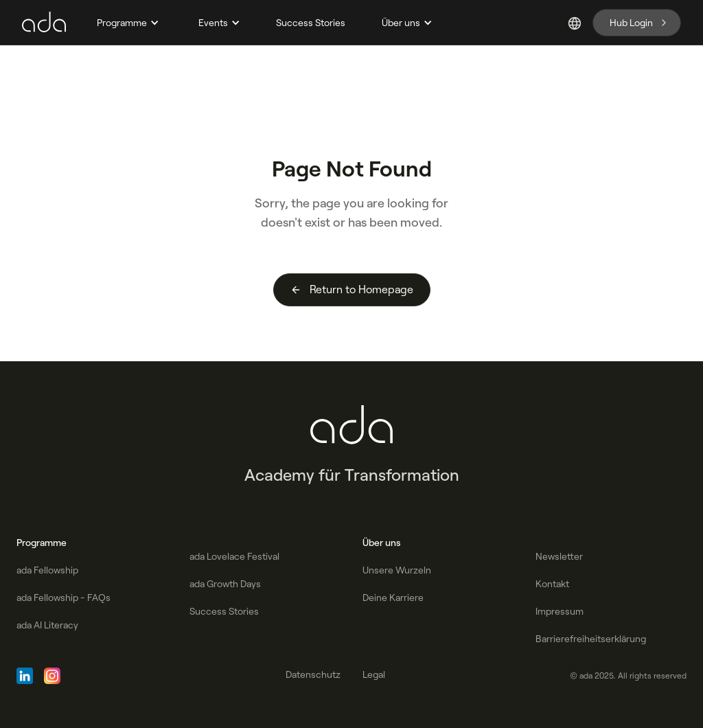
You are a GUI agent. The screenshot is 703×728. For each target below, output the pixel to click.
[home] (44, 23)
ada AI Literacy (47, 625)
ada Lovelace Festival (234, 556)
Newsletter (559, 556)
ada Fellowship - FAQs (64, 598)
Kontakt (552, 584)
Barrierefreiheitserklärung (591, 639)
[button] (126, 23)
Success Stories (311, 23)
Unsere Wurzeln (397, 570)
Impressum (560, 611)
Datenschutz (313, 674)
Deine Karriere (393, 598)
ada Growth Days (225, 584)
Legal (374, 674)
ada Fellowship (47, 570)
